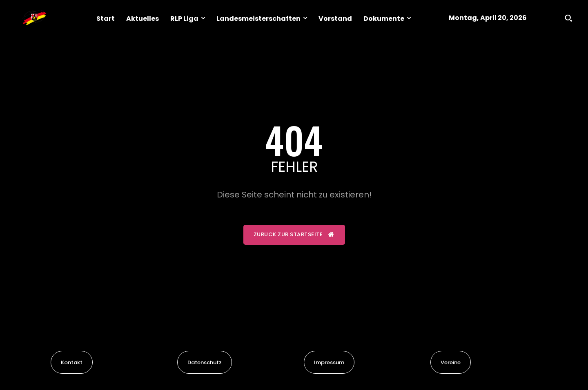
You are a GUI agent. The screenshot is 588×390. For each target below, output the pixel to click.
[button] (568, 18)
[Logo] (34, 18)
